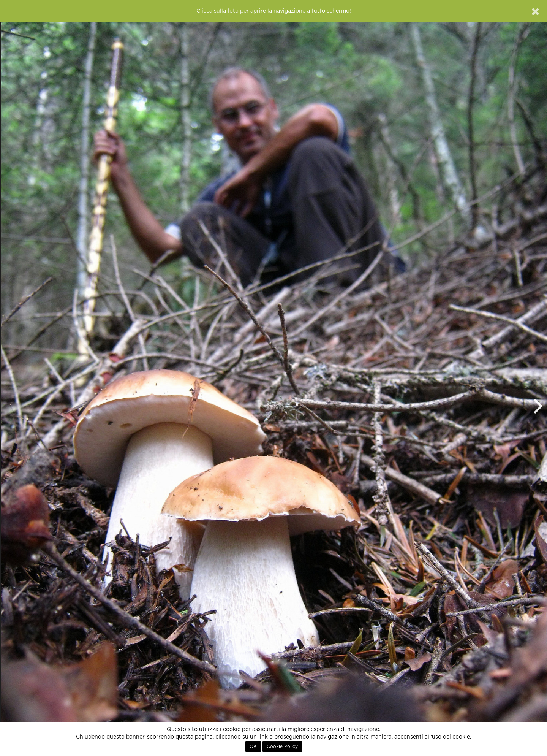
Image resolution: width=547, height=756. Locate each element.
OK (253, 746)
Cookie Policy (282, 746)
